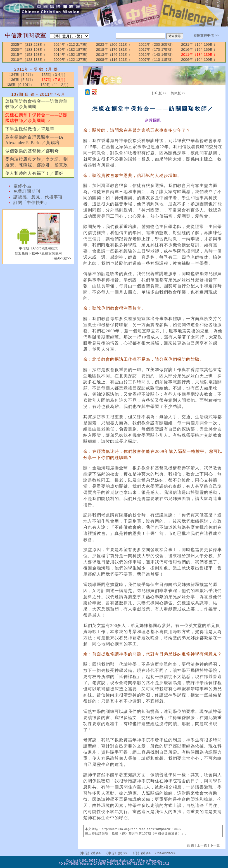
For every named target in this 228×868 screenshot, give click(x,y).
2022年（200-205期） (157, 45)
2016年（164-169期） (199, 50)
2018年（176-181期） (114, 50)
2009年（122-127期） (71, 60)
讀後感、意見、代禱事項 (38, 197)
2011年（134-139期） (199, 55)
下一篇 (215, 845)
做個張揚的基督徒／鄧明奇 (32, 151)
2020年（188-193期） (29, 50)
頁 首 (191, 845)
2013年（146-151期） (114, 55)
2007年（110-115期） (157, 60)
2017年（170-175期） (157, 50)
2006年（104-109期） (199, 60)
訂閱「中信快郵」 (31, 203)
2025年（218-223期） (29, 45)
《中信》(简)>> (116, 853)
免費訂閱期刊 (27, 191)
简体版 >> (178, 93)
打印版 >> (159, 93)
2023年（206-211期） (114, 45)
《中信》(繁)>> (89, 853)
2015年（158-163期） (29, 55)
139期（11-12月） (55, 85)
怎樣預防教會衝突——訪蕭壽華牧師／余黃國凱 (36, 104)
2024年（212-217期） (71, 45)
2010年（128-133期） (29, 60)
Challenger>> (165, 853)
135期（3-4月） (54, 75)
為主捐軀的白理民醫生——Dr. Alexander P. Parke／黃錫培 (35, 140)
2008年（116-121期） (114, 60)
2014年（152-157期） (71, 55)
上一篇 (202, 845)
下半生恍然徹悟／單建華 (30, 129)
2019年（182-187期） (71, 50)
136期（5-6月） (22, 80)
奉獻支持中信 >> (206, 35)
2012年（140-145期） (157, 55)
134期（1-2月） (22, 75)
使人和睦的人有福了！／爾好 (34, 173)
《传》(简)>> (141, 853)
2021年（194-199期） (199, 45)
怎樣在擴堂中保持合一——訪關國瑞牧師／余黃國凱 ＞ (36, 118)
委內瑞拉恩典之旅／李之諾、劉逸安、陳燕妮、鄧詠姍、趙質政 (37, 162)
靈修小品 (22, 186)
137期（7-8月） (54, 80)
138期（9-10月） (20, 85)
